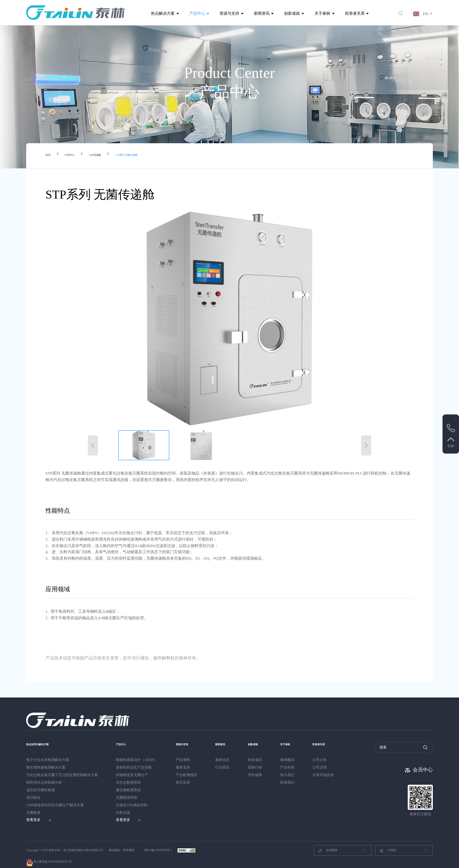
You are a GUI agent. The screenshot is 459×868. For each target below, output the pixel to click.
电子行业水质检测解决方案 (48, 751)
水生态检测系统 (128, 774)
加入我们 (290, 766)
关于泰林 (322, 13)
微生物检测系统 (128, 781)
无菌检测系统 (127, 789)
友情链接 (328, 842)
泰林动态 (222, 751)
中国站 (388, 842)
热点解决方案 (163, 13)
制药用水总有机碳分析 (44, 774)
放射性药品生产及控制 (134, 759)
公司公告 (324, 751)
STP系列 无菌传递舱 (149, 156)
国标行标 (256, 759)
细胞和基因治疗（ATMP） (137, 751)
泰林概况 (290, 751)
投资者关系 (355, 13)
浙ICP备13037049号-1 (158, 842)
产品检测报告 (186, 766)
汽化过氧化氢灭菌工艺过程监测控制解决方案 (62, 766)
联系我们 (290, 774)
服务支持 (183, 759)
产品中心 (197, 13)
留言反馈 (183, 774)
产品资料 (183, 751)
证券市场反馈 (327, 766)
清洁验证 (33, 789)
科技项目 (256, 751)
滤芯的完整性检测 (41, 781)
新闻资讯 (262, 13)
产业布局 (290, 759)
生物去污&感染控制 (132, 796)
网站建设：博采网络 (122, 842)
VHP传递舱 (107, 156)
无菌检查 (33, 804)
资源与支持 (229, 13)
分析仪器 (123, 804)
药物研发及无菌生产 (132, 766)
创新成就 (292, 13)
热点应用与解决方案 (44, 735)
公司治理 (324, 759)
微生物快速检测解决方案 (46, 759)
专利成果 (256, 766)
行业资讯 (222, 759)
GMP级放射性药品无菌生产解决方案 (55, 796)
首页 (49, 156)
